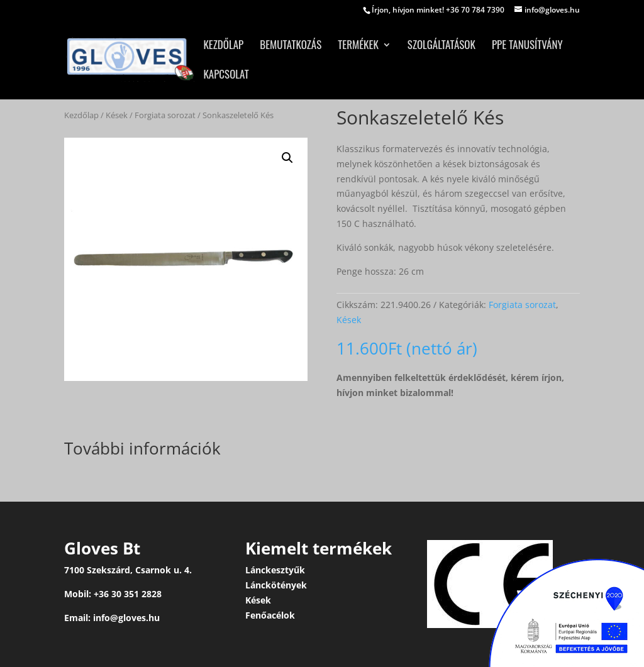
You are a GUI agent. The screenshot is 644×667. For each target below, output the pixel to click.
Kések (117, 115)
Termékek (358, 46)
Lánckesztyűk (275, 570)
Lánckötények (276, 585)
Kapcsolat (226, 76)
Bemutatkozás (291, 46)
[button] (287, 158)
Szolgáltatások (441, 46)
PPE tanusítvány (527, 46)
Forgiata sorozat (165, 115)
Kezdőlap (223, 46)
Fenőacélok (270, 615)
